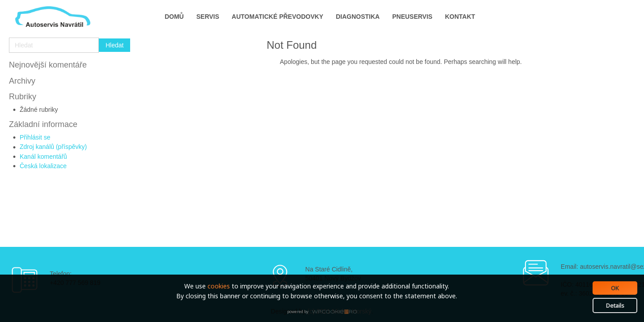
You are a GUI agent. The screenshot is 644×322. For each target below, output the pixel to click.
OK (615, 288)
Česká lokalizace (43, 166)
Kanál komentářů (43, 157)
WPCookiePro (324, 312)
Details (615, 305)
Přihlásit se (35, 137)
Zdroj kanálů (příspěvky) (53, 147)
